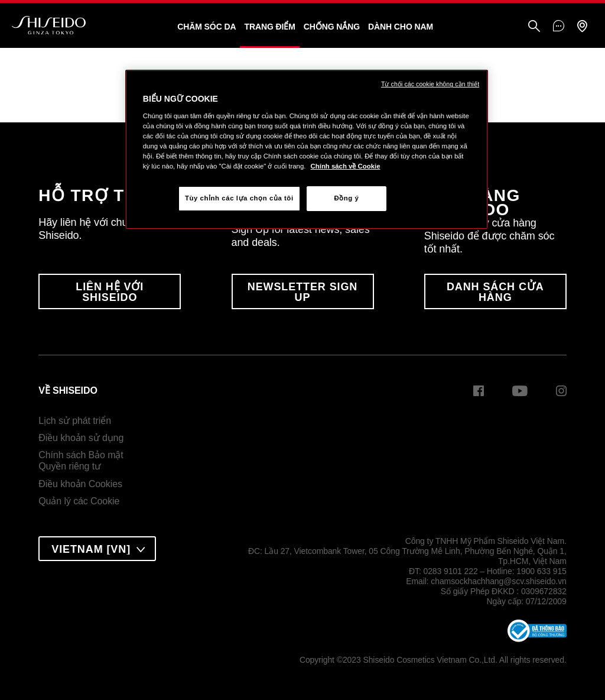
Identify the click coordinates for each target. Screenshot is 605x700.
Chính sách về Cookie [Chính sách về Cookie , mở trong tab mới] (346, 166)
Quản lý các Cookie (79, 501)
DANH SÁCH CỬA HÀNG (495, 292)
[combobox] (97, 549)
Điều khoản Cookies (80, 484)
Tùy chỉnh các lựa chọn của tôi (239, 198)
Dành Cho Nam (401, 27)
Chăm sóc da (206, 27)
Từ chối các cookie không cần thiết (430, 84)
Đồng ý (346, 198)
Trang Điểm (269, 27)
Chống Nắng (332, 27)
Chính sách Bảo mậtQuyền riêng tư (81, 461)
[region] (307, 150)
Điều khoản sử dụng (81, 438)
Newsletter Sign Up (303, 292)
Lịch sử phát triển (75, 421)
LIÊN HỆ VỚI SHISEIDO (110, 292)
